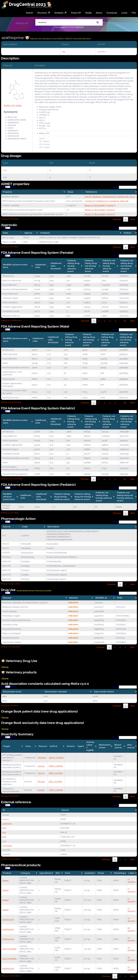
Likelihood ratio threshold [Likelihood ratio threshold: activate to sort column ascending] (56, 266)
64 (125, 403)
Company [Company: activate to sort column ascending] (45, 233)
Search (29, 13)
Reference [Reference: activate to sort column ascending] (91, 192)
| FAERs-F (61, 38)
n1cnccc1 (79, 27)
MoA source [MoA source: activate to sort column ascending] (131, 746)
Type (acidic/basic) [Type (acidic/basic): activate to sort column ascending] (104, 692)
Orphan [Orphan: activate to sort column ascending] (127, 233)
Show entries (8, 187)
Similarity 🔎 (61, 13)
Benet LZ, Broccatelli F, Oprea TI (100, 205)
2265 (4, 837)
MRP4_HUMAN (56, 773)
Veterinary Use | (36, 38)
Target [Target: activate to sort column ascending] (7, 746)
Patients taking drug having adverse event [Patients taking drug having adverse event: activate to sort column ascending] (73, 266)
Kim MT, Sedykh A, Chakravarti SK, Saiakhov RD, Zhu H (110, 197)
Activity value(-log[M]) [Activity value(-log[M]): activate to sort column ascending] (90, 746)
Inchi (13, 105)
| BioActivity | (86, 38)
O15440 (41, 766)
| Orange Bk (77, 38)
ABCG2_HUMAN (56, 758)
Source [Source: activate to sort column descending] (7, 527)
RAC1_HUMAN (55, 782)
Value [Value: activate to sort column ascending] (70, 192)
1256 (4, 828)
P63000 (41, 782)
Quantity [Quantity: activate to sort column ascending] (89, 873)
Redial (88, 13)
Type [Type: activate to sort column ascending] (80, 746)
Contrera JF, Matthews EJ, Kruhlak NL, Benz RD (107, 201)
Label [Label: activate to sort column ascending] (131, 873)
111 (125, 479)
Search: (125, 187)
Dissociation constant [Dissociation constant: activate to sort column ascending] (56, 692)
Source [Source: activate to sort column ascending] (65, 810)
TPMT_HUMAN (56, 790)
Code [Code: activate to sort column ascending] (25, 527)
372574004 (7, 846)
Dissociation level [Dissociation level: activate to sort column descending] (12, 692)
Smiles (19, 105)
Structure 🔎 (44, 13)
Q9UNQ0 (42, 758)
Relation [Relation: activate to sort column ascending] (74, 598)
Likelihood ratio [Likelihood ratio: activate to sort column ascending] (40, 266)
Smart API (76, 13)
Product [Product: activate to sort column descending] (7, 873)
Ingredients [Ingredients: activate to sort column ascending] (46, 873)
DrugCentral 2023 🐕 (30, 4)
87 (125, 321)
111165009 (7, 824)
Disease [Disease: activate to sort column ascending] (7, 598)
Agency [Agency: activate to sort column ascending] (28, 233)
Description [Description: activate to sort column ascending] (53, 527)
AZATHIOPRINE (9, 949)
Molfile (7, 105)
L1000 (124, 13)
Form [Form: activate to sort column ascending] (68, 873)
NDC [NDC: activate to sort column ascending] (58, 873)
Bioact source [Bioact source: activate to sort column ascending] (118, 746)
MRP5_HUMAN (56, 766)
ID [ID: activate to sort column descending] (4, 810)
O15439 (41, 773)
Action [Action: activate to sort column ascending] (70, 746)
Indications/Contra (50, 38)
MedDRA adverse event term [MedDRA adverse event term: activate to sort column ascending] (15, 266)
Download (112, 13)
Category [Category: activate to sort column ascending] (25, 873)
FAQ (134, 13)
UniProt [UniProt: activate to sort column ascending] (54, 746)
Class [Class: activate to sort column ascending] (28, 746)
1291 (4, 832)
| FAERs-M (68, 38)
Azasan (5, 880)
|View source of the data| (43, 591)
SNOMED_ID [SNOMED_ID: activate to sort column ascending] (101, 598)
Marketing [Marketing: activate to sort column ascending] (119, 873)
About (99, 13)
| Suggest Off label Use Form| (25, 591)
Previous (117, 219)
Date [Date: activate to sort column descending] (5, 233)
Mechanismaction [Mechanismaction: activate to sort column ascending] (105, 746)
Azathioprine (8, 920)
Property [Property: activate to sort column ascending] (8, 192)
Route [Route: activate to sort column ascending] (101, 873)
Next (133, 219)
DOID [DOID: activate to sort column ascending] (120, 598)
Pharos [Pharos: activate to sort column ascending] (42, 746)
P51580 (41, 790)
